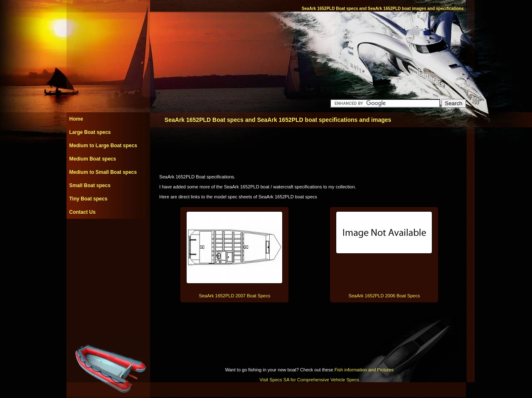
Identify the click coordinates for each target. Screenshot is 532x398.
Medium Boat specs (93, 159)
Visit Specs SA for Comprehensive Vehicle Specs (309, 380)
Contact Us (83, 212)
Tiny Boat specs (89, 199)
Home (76, 119)
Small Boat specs (90, 185)
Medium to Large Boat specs (103, 146)
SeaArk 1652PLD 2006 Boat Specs (384, 296)
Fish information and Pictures (364, 370)
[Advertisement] (108, 237)
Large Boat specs (90, 132)
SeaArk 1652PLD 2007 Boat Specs (234, 296)
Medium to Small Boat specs (103, 172)
